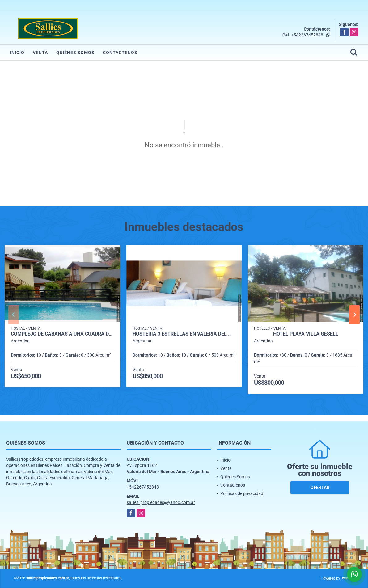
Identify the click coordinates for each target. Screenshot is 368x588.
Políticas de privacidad (242, 493)
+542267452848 (307, 35)
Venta (40, 53)
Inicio (17, 53)
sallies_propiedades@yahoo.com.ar (161, 502)
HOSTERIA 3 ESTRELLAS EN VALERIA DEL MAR (184, 334)
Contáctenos (120, 53)
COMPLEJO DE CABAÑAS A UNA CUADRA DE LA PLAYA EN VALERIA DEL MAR (62, 334)
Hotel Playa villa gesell (306, 334)
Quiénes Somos (75, 53)
